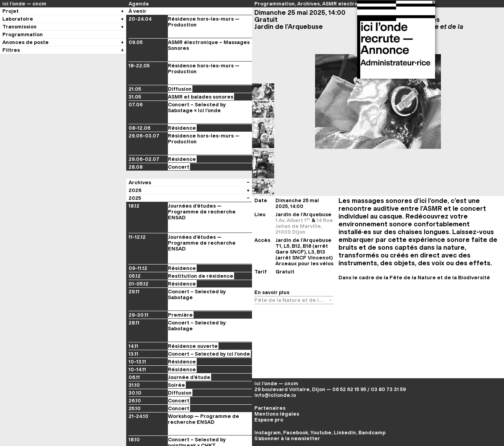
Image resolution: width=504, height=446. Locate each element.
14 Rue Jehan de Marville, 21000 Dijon (304, 226)
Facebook (296, 433)
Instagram (268, 433)
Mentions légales (277, 414)
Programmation (275, 4)
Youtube (321, 433)
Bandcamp (372, 433)
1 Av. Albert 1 (293, 220)
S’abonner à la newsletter (287, 438)
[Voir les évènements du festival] (248, 411)
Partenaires (270, 408)
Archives (308, 4)
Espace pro (269, 420)
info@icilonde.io (275, 395)
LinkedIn (345, 433)
